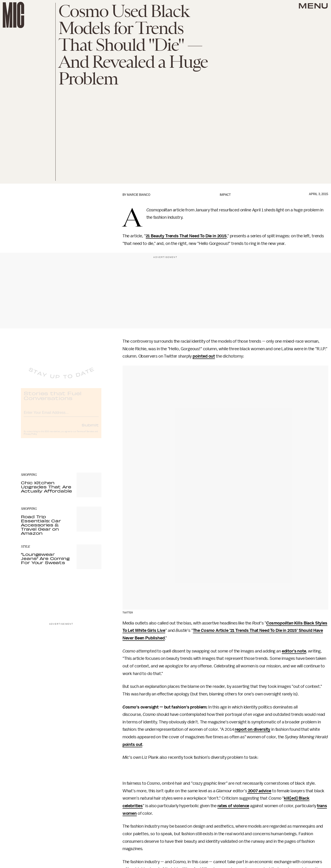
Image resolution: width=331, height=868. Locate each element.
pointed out (204, 356)
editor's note (294, 651)
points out (132, 745)
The (197, 630)
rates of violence (233, 806)
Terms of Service (85, 435)
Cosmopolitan (280, 623)
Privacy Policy (30, 438)
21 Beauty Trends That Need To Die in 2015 (186, 236)
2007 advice (259, 791)
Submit (90, 428)
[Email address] (61, 416)
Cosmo (208, 630)
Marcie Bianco (139, 195)
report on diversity (253, 729)
